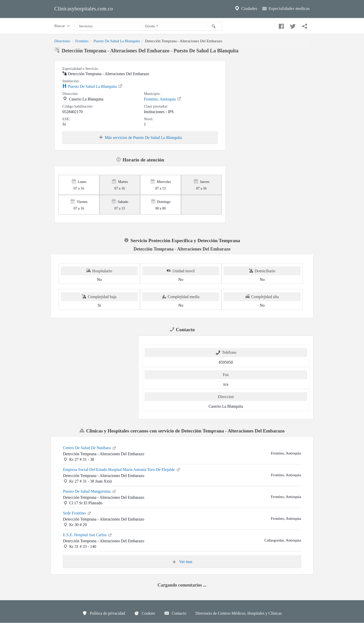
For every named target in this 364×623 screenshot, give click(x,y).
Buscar (63, 26)
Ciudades (246, 9)
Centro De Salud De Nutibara (90, 447)
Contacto (175, 613)
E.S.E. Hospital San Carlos (88, 534)
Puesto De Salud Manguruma (90, 491)
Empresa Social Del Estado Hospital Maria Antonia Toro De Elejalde (122, 469)
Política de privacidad (104, 613)
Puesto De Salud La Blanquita (117, 41)
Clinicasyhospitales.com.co (84, 9)
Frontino (82, 41)
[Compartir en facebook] (281, 25)
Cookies (145, 613)
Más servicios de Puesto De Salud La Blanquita (140, 138)
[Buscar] (214, 26)
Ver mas (182, 562)
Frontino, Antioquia (163, 99)
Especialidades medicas (286, 9)
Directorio (62, 41)
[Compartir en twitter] (292, 25)
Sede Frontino (77, 513)
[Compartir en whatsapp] (304, 25)
